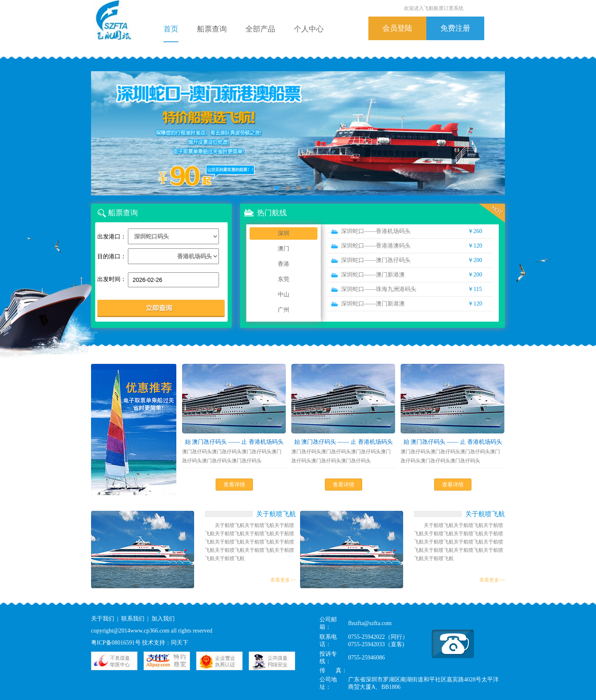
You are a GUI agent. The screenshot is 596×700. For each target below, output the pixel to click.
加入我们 (163, 619)
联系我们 (133, 619)
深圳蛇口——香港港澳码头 (376, 246)
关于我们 (103, 619)
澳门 (284, 249)
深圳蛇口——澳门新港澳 (373, 275)
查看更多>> (283, 580)
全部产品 (260, 29)
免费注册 (455, 28)
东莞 (284, 279)
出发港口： (112, 237)
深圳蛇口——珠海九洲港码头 (379, 289)
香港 (284, 264)
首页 (171, 29)
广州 (284, 310)
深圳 (284, 233)
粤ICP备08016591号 (116, 643)
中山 (284, 295)
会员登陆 (397, 28)
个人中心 (309, 29)
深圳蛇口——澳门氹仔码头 (376, 260)
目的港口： (112, 256)
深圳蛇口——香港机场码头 (376, 231)
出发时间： (112, 279)
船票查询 (212, 29)
